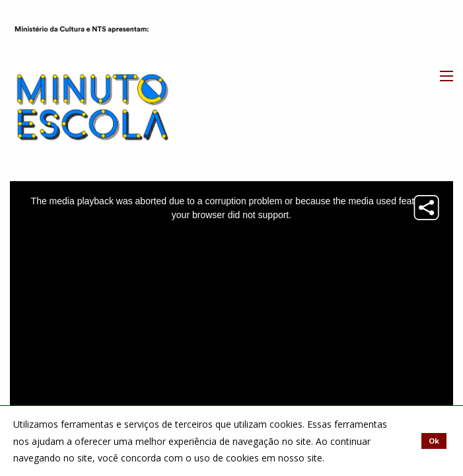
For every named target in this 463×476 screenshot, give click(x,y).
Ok (434, 441)
